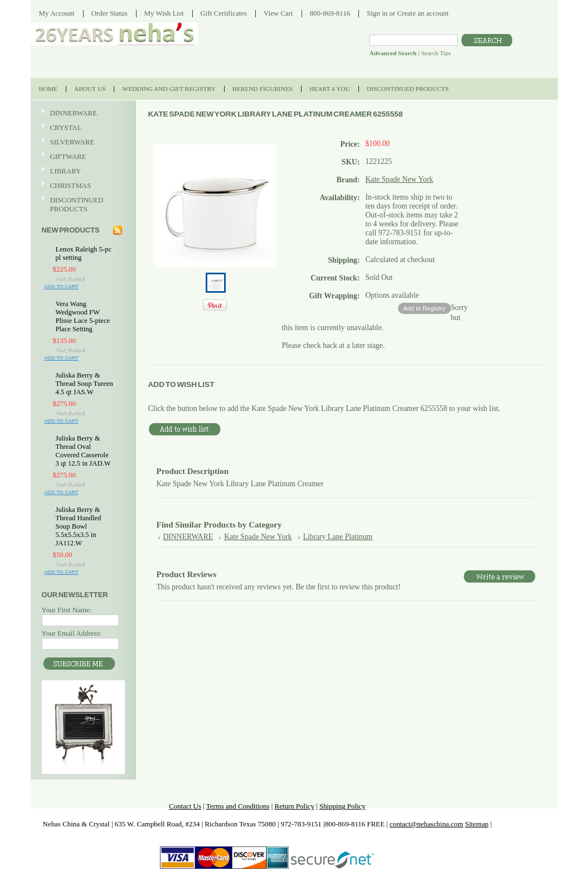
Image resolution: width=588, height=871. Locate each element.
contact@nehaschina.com (426, 824)
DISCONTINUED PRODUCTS (82, 204)
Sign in (377, 13)
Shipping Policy (342, 806)
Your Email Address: (72, 633)
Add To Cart (62, 287)
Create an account (422, 13)
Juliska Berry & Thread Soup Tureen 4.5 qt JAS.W (84, 384)
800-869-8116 (330, 13)
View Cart (278, 13)
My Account (57, 13)
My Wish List (164, 13)
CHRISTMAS (82, 186)
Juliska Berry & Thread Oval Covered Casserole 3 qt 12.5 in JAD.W (83, 451)
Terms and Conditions (238, 806)
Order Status (110, 13)
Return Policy (295, 806)
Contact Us (185, 806)
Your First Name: (67, 610)
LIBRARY (66, 171)
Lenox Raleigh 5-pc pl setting (84, 253)
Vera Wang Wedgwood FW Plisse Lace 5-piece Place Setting (83, 316)
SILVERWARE (82, 142)
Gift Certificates (224, 13)
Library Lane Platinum (338, 537)
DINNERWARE (82, 113)
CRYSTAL (82, 128)
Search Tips (436, 53)
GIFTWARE (82, 157)
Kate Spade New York (400, 179)
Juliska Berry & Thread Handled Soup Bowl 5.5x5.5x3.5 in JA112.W (79, 526)
